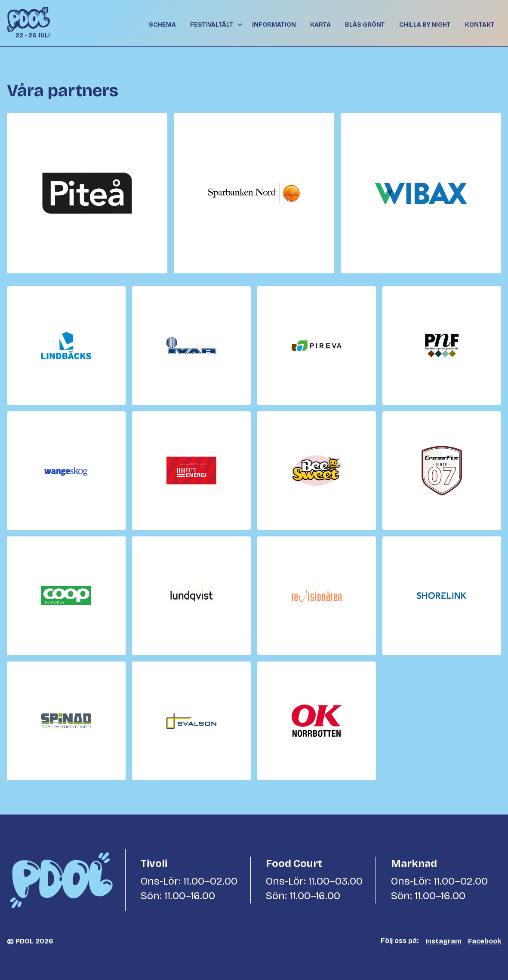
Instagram (443, 941)
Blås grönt (365, 25)
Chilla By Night (425, 25)
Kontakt (480, 25)
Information (274, 25)
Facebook (485, 941)
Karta (320, 25)
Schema (162, 25)
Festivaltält (212, 25)
